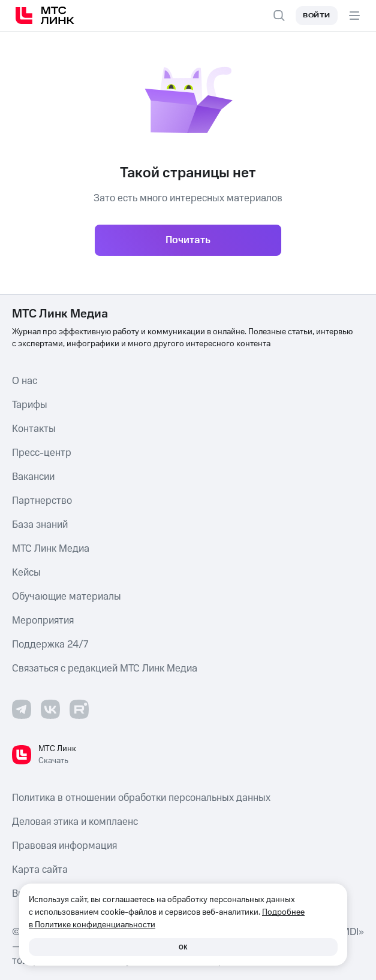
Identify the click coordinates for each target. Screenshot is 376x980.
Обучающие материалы (67, 597)
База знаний (40, 525)
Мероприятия (43, 621)
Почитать (188, 240)
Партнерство (42, 501)
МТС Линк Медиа (51, 549)
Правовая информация (64, 846)
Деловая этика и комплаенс (75, 822)
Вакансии (33, 477)
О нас (25, 381)
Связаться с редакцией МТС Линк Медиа (105, 669)
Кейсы (26, 573)
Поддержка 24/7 (50, 645)
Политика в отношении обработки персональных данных (141, 798)
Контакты (34, 429)
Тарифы (30, 405)
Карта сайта (40, 870)
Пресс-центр (42, 453)
